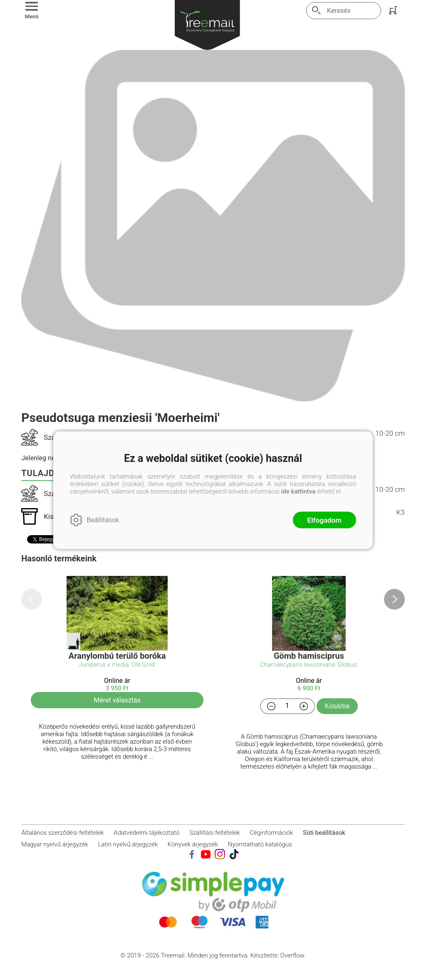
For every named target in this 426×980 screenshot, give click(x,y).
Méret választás (117, 700)
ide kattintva (298, 491)
